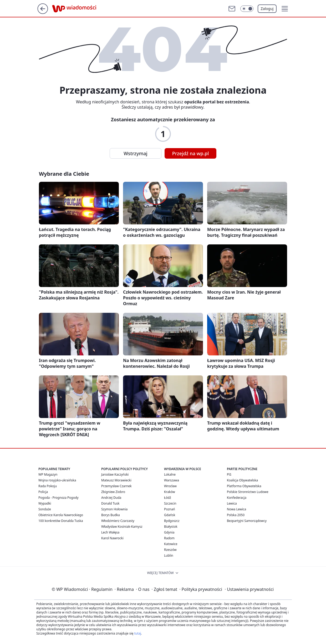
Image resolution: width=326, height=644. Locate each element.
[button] (285, 9)
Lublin (169, 555)
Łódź (168, 498)
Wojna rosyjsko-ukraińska (57, 480)
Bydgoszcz (172, 521)
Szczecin (170, 503)
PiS (229, 474)
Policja (43, 492)
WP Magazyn (48, 474)
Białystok (171, 527)
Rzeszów (170, 550)
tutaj (137, 633)
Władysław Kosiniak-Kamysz (122, 527)
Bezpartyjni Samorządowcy (247, 521)
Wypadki (45, 503)
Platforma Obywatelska (244, 486)
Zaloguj (267, 9)
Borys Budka (111, 515)
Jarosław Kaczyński (115, 474)
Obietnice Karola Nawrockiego (61, 515)
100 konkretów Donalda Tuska (61, 521)
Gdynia (169, 532)
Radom (169, 538)
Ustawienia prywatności (249, 589)
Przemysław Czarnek (116, 486)
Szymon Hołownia (114, 509)
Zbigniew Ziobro (113, 492)
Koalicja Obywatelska (242, 480)
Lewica (232, 503)
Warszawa (172, 480)
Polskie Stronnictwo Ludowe (248, 492)
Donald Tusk (110, 503)
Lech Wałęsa (110, 532)
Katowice (171, 544)
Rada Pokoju (48, 486)
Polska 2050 (236, 515)
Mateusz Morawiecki (116, 480)
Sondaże (45, 509)
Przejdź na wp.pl (191, 153)
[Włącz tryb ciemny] (247, 9)
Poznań (170, 509)
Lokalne (170, 474)
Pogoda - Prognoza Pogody (58, 498)
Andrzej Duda (111, 498)
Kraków (170, 492)
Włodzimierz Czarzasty (118, 521)
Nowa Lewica (236, 509)
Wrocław (170, 486)
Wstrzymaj (135, 153)
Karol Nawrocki (112, 538)
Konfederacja (237, 498)
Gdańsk (170, 515)
